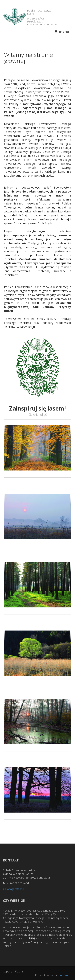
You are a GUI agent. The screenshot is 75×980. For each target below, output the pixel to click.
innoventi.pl (65, 975)
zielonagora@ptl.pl (14, 889)
